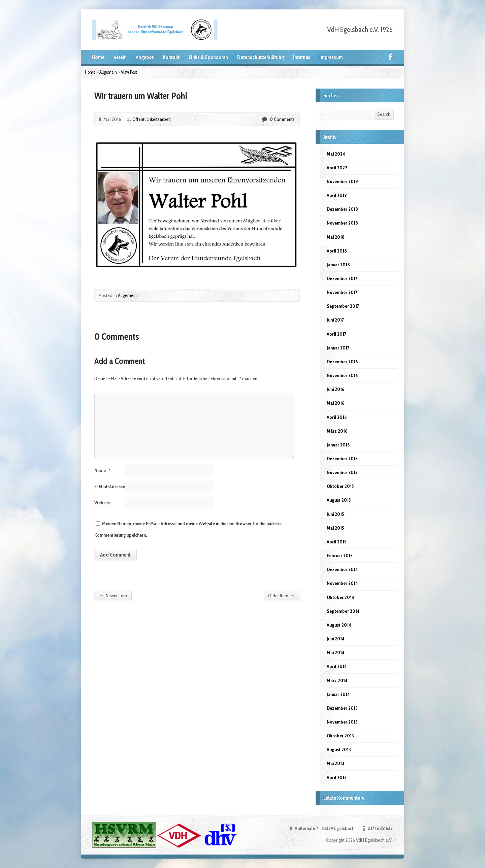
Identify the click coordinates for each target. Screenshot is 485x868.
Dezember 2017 (342, 278)
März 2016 (337, 431)
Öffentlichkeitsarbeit (152, 119)
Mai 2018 (336, 237)
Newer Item (113, 595)
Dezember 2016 (342, 362)
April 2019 (337, 195)
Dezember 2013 (342, 708)
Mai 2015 (335, 528)
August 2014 (339, 625)
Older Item (282, 595)
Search (384, 114)
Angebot (145, 57)
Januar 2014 (338, 694)
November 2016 (342, 375)
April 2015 (336, 542)
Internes (302, 57)
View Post (129, 72)
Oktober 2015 (340, 486)
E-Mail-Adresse (112, 487)
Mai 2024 (336, 154)
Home (98, 57)
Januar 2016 (338, 445)
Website (102, 503)
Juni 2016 (335, 389)
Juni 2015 (335, 514)
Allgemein (108, 72)
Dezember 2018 (342, 209)
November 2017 (342, 292)
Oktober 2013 (340, 736)
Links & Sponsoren (208, 57)
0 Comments (264, 119)
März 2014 (337, 680)
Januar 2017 (338, 348)
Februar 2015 (339, 556)
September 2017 (343, 306)
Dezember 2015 (342, 459)
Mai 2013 (335, 763)
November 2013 (342, 722)
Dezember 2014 (342, 569)
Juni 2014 (335, 639)
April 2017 (336, 334)
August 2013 (339, 749)
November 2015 (342, 472)
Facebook (390, 57)
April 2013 (337, 777)
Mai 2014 (335, 653)
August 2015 (339, 500)
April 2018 (337, 251)
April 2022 (337, 168)
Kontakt (171, 57)
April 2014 (337, 666)
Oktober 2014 (340, 597)
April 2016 (337, 417)
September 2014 (343, 611)
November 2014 (342, 583)
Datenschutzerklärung (261, 57)
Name (102, 470)
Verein (120, 57)
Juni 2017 (335, 320)
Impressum (331, 57)
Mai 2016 (335, 403)
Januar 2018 (338, 265)
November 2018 (342, 223)
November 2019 (342, 181)
